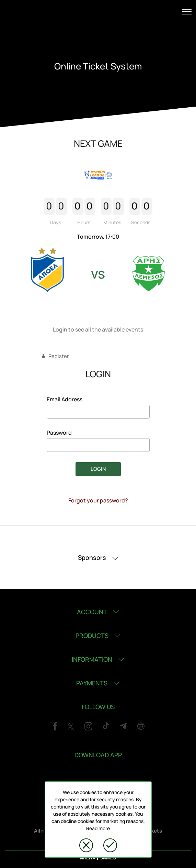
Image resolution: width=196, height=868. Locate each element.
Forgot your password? (98, 500)
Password (59, 433)
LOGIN (98, 469)
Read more (98, 828)
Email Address (65, 399)
